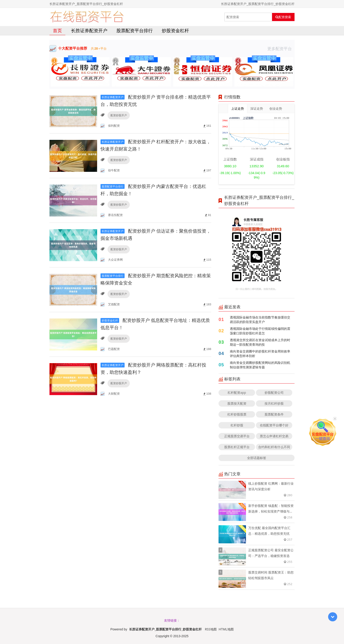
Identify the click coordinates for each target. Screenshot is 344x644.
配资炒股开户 (119, 115)
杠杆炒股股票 (237, 414)
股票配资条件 (274, 414)
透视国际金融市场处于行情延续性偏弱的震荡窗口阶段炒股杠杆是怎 (260, 331)
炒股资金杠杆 (175, 30)
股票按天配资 (237, 403)
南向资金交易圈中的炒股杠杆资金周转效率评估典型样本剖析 (260, 354)
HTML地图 (226, 629)
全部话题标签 (257, 458)
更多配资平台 (281, 49)
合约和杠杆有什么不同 (274, 447)
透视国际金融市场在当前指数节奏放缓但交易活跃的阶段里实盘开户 (260, 320)
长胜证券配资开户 (89, 30)
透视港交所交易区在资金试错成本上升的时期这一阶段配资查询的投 (260, 342)
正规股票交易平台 (237, 436)
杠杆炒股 (237, 425)
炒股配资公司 (274, 392)
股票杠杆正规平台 (237, 447)
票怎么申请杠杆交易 (274, 436)
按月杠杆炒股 (274, 403)
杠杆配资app (237, 392)
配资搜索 (283, 17)
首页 (57, 30)
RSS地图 (211, 629)
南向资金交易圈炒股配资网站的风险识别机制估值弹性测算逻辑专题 (260, 365)
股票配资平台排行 (135, 30)
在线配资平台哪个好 (274, 425)
